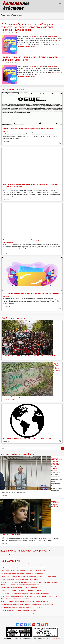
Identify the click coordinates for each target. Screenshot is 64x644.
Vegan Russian (52, 36)
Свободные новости (13, 318)
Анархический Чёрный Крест (17, 454)
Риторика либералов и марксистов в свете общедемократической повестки (29, 129)
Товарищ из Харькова (9, 400)
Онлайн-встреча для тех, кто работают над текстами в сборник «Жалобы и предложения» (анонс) (29, 576)
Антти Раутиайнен (8, 189)
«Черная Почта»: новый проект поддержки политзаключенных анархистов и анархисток (26, 593)
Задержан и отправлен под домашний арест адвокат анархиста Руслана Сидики (57, 463)
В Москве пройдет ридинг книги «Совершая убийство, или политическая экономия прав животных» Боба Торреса (27, 27)
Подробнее (21, 46)
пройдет (56, 40)
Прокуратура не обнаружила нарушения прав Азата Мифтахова (19, 587)
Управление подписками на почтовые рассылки (15, 554)
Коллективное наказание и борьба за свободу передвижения (24, 240)
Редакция (19, 33)
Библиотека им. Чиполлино (37, 36)
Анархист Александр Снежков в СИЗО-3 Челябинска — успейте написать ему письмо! (25, 601)
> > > (32, 613)
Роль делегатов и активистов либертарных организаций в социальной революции (31, 294)
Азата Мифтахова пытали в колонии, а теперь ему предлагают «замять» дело (23, 607)
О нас (32, 640)
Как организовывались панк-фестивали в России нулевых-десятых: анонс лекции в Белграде (27, 604)
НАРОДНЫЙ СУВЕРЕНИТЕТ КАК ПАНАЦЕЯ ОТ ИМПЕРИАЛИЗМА (27, 439)
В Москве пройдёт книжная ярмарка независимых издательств (19, 610)
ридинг (30, 68)
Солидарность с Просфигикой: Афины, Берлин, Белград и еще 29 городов (29, 355)
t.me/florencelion (57, 72)
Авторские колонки (13, 90)
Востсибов (6, 131)
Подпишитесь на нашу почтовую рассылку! (26, 551)
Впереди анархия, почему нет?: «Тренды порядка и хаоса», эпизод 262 (21, 590)
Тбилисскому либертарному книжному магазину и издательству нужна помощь (23, 570)
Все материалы (11, 561)
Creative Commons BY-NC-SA (52, 638)
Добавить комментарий (32, 46)
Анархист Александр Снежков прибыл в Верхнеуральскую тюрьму (20, 579)
